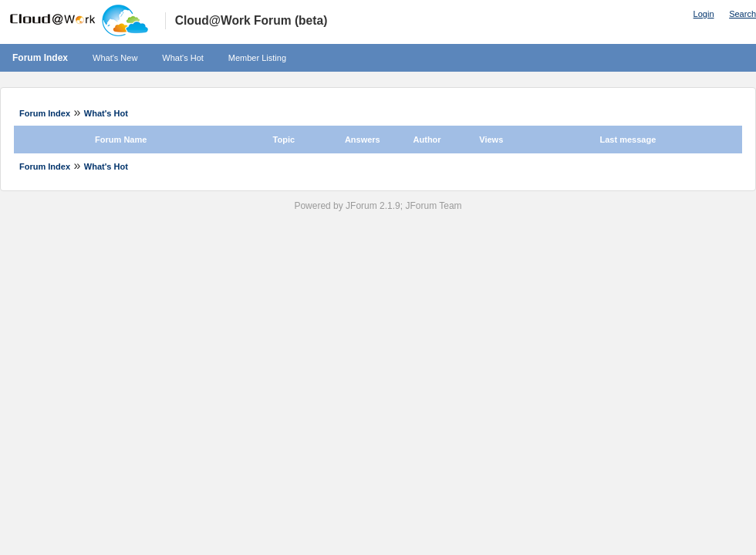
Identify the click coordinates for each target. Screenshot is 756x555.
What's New (115, 58)
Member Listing (257, 58)
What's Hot (182, 58)
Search (742, 14)
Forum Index (40, 58)
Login (704, 14)
